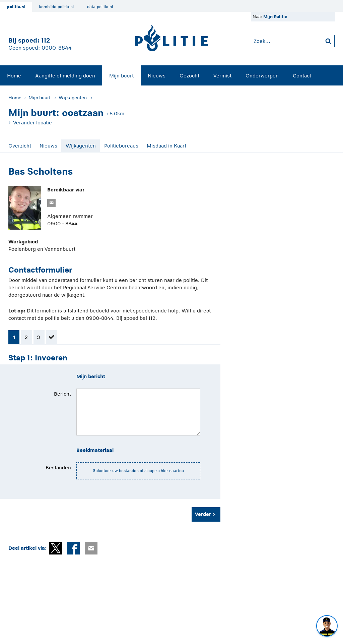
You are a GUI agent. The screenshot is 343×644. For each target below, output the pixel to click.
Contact (302, 76)
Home (14, 76)
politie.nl (16, 7)
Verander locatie (32, 123)
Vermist (222, 76)
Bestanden (58, 467)
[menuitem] (14, 75)
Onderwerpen (262, 76)
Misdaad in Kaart (166, 146)
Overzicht (20, 146)
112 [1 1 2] (45, 40)
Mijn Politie (275, 17)
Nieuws (157, 76)
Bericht (62, 394)
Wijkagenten (73, 98)
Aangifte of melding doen (65, 76)
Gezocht (189, 76)
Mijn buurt (121, 76)
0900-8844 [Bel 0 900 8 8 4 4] (57, 48)
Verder (203, 514)
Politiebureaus (121, 146)
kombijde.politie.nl (56, 7)
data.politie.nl (100, 7)
